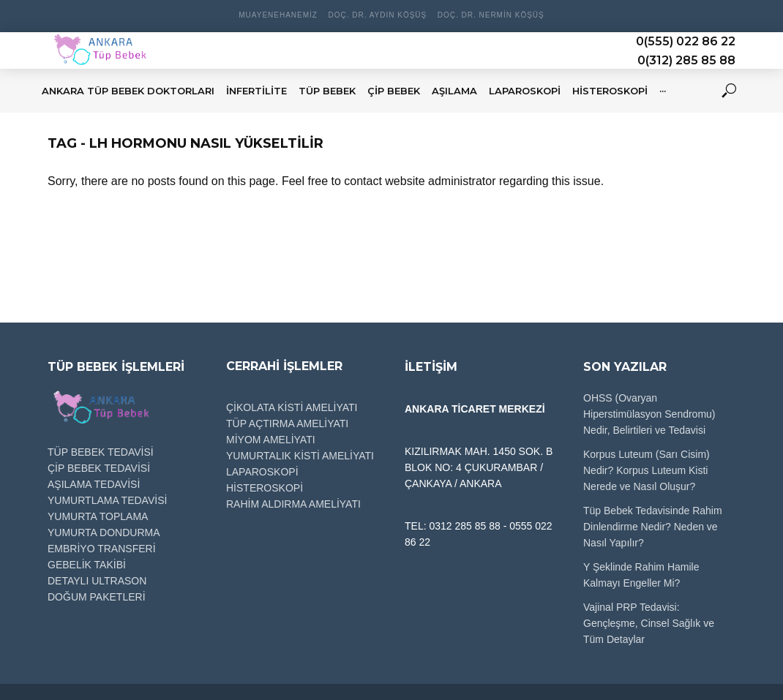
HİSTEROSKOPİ (610, 91)
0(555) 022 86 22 (686, 41)
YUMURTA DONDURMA (104, 532)
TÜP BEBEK (327, 91)
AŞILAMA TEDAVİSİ (94, 484)
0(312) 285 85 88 (686, 60)
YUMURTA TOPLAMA (98, 516)
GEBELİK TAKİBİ (87, 565)
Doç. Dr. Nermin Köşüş (491, 15)
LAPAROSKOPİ (525, 91)
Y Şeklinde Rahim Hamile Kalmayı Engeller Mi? (641, 575)
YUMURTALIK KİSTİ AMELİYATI (300, 456)
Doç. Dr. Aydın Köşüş (377, 15)
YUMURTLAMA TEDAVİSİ (107, 500)
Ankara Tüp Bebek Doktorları (128, 91)
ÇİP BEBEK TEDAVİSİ (99, 468)
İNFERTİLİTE (256, 91)
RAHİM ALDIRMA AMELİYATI (293, 504)
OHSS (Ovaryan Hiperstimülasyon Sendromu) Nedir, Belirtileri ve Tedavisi (649, 414)
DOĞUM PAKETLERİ (97, 597)
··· (663, 91)
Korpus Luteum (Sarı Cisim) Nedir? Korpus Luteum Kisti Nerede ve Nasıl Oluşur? (647, 470)
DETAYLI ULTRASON (97, 581)
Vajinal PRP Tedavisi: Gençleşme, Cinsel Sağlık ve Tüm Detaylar (649, 623)
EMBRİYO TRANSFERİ (102, 549)
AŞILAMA (454, 91)
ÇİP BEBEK (394, 91)
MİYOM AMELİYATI (271, 440)
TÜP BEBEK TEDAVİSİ (101, 452)
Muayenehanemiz (278, 15)
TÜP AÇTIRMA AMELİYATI (287, 424)
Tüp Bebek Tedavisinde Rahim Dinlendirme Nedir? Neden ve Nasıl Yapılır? (653, 527)
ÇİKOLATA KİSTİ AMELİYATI (292, 407)
